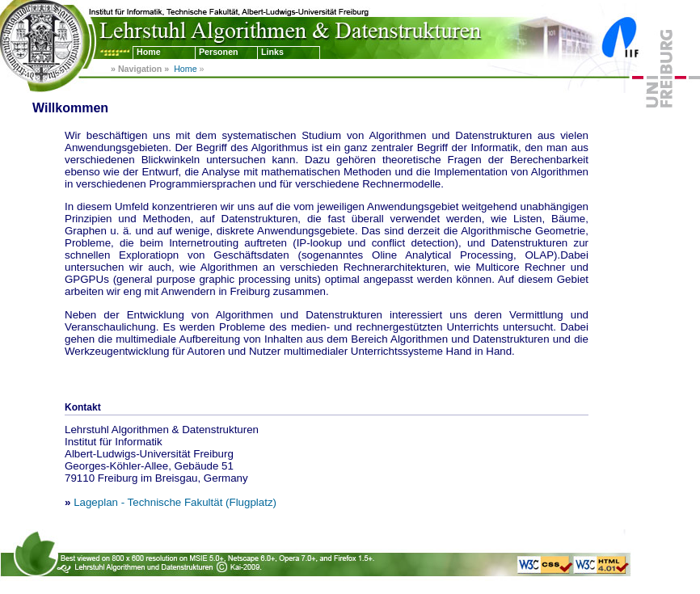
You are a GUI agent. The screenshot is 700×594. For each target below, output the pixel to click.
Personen (219, 52)
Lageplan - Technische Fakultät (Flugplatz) (175, 502)
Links (272, 52)
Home (149, 52)
